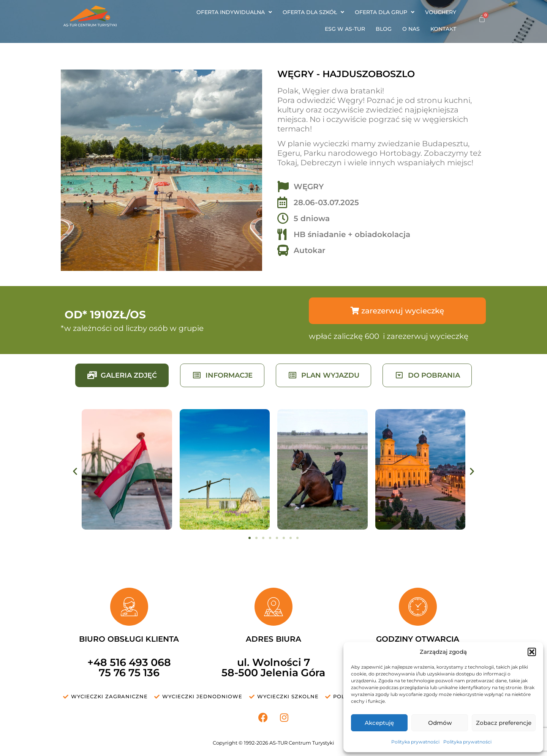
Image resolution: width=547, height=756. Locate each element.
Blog (384, 29)
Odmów (440, 723)
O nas (411, 29)
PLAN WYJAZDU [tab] (323, 375)
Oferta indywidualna (234, 12)
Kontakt (443, 29)
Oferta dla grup (385, 12)
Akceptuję (379, 723)
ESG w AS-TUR (345, 29)
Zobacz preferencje (504, 723)
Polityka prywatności (415, 742)
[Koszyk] (482, 19)
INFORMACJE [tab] (222, 375)
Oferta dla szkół (313, 12)
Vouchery (441, 12)
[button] (532, 652)
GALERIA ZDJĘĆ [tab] (122, 375)
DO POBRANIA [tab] (427, 375)
